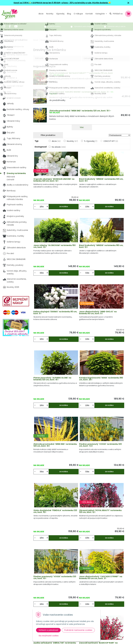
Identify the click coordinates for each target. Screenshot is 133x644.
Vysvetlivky (54, 587)
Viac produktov (82, 536)
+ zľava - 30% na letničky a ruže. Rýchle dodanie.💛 (86, 3)
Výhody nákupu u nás (59, 581)
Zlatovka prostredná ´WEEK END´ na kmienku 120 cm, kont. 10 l (80, 111)
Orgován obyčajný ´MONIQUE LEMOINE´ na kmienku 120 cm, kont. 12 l (48, 183)
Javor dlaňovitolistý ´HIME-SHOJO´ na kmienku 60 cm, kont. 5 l (114, 245)
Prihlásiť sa (118, 14)
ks (43, 209)
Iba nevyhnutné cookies (49, 636)
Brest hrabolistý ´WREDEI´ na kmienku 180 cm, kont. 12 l (49, 245)
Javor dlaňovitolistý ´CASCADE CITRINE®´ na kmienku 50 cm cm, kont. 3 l (81, 432)
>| (127, 546)
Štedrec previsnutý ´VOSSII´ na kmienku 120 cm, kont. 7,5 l (49, 370)
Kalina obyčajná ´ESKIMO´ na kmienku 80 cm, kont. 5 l (81, 244)
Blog (39, 598)
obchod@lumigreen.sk (16, 599)
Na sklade (59, 147)
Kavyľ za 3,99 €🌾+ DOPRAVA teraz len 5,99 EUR (37, 3)
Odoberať (106, 637)
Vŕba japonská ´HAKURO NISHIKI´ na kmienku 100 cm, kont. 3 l (79, 92)
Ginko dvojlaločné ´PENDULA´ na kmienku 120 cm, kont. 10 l (82, 370)
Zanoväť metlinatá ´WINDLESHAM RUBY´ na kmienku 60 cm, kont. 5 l (112, 494)
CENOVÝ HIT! (111, 141)
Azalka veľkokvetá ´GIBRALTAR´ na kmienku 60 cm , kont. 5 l (114, 432)
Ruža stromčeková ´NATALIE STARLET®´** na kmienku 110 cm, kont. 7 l (81, 74)
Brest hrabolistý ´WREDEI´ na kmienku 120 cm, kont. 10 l (81, 183)
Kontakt (40, 603)
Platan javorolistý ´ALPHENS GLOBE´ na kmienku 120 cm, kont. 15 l (49, 307)
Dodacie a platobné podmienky (64, 598)
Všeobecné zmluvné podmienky (64, 592)
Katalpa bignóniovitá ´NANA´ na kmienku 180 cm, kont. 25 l (81, 307)
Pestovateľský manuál (59, 603)
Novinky (50, 14)
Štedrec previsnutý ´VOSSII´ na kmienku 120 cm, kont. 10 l (49, 432)
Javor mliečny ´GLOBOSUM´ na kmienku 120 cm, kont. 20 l (82, 494)
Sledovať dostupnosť (82, 520)
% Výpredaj (91, 141)
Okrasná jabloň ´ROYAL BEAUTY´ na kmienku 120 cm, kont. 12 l (114, 370)
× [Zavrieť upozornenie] (128, 3)
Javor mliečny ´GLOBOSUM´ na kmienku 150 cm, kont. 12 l (114, 183)
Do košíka (57, 209)
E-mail (100, 597)
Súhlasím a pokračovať (48, 630)
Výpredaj (60, 14)
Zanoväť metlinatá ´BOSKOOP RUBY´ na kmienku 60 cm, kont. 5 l (47, 494)
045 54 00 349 (13, 596)
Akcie (41, 14)
